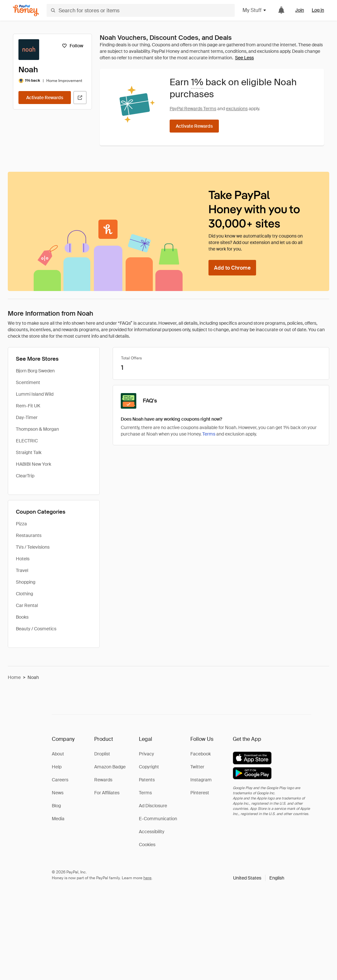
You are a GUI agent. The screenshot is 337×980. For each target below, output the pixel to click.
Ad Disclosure (153, 806)
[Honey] (26, 11)
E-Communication (158, 819)
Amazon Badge (110, 767)
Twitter (197, 767)
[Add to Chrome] (232, 268)
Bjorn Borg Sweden (35, 371)
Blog (56, 806)
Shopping (26, 582)
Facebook (201, 754)
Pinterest (200, 793)
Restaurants (29, 535)
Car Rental (27, 605)
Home (14, 677)
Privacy (146, 754)
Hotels (23, 559)
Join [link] (300, 10)
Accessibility (152, 832)
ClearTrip (25, 476)
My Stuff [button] (255, 10)
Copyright (149, 767)
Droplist (102, 754)
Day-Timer (27, 417)
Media (58, 819)
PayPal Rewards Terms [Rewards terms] (193, 109)
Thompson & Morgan (37, 429)
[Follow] (72, 46)
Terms (145, 793)
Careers (60, 780)
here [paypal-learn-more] (147, 878)
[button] (259, 878)
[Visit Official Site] (80, 98)
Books (22, 617)
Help (57, 767)
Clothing (24, 594)
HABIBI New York (34, 464)
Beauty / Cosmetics (36, 629)
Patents (147, 780)
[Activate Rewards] (45, 98)
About (58, 754)
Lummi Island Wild (35, 394)
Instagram (201, 780)
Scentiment (28, 382)
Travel (22, 570)
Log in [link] (318, 10)
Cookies (147, 845)
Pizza (21, 524)
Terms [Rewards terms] (209, 434)
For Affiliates (107, 793)
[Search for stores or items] (141, 10)
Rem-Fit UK (28, 406)
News (58, 793)
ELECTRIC (27, 441)
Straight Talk (29, 452)
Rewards (103, 780)
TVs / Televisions (33, 547)
